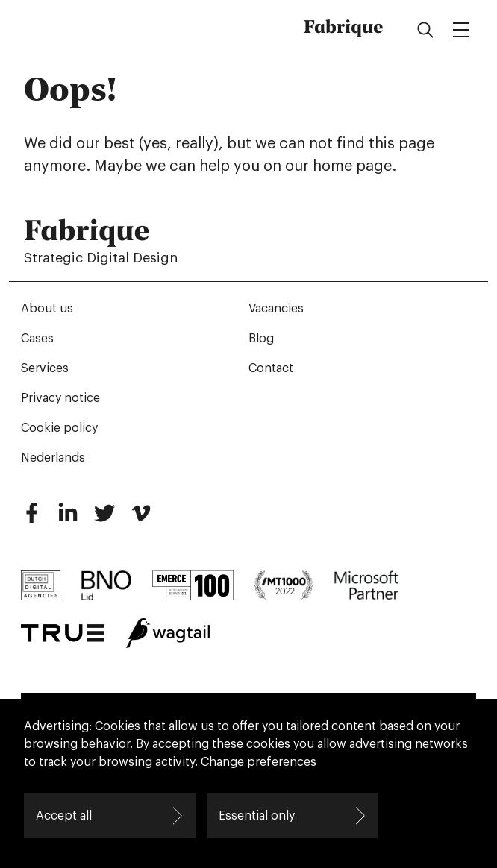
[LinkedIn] (68, 519)
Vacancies (276, 309)
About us (47, 309)
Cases (37, 339)
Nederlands (53, 458)
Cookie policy (59, 428)
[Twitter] (104, 519)
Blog (261, 339)
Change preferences (259, 762)
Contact (271, 368)
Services (45, 368)
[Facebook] (31, 519)
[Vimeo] (141, 519)
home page (352, 166)
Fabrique (344, 27)
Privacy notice (60, 398)
